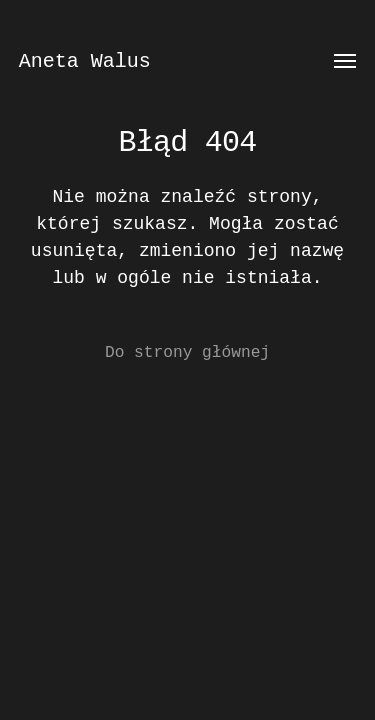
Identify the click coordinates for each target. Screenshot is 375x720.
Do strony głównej (187, 353)
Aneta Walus (85, 61)
